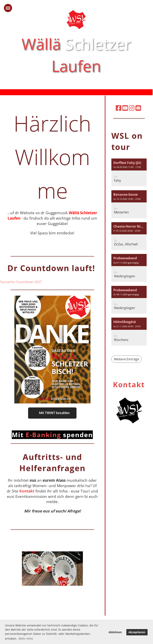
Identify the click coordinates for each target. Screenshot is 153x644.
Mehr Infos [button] (26, 639)
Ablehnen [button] (115, 632)
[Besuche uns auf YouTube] (125, 108)
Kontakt (27, 491)
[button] (129, 172)
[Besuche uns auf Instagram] (132, 108)
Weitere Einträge (127, 359)
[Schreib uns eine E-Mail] (138, 108)
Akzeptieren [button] (137, 632)
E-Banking (52, 435)
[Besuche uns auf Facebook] (119, 108)
